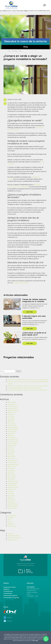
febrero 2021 (12, 500)
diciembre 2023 (12, 440)
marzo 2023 (11, 456)
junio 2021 (11, 494)
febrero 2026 (12, 402)
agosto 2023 (12, 446)
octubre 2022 (12, 462)
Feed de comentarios (14, 538)
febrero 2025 (12, 425)
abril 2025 (11, 421)
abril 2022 (11, 473)
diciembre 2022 (13, 460)
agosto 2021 (12, 489)
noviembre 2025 (13, 406)
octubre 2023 (12, 444)
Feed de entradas (13, 536)
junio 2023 (11, 450)
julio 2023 (11, 448)
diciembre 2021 (12, 481)
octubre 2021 (12, 485)
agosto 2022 (12, 467)
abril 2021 (11, 498)
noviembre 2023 (13, 442)
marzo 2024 (11, 438)
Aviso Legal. (35, 641)
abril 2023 (11, 454)
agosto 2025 (12, 413)
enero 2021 (11, 502)
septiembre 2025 (13, 411)
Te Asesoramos (8, 591)
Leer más (30, 312)
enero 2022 (11, 479)
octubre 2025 (12, 408)
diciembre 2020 (13, 504)
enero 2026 (11, 404)
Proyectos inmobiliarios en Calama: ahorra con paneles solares (28, 380)
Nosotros (6, 589)
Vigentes (10, 518)
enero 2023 (11, 458)
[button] (46, 640)
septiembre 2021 (13, 487)
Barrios (10, 522)
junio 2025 (11, 417)
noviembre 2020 (13, 506)
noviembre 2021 (13, 483)
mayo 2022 (11, 471)
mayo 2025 (11, 419)
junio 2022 (11, 469)
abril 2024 (11, 435)
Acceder (10, 534)
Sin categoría (12, 516)
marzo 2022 (11, 475)
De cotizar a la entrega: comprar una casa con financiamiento (28, 390)
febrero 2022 (12, 477)
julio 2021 (11, 491)
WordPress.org (12, 540)
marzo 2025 (11, 423)
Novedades (15, 51)
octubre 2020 (12, 508)
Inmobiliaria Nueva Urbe (20, 283)
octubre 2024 (12, 431)
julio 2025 (11, 415)
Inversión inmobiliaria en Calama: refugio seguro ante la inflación (28, 386)
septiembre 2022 (13, 465)
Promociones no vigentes (11, 598)
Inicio (9, 51)
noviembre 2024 (13, 429)
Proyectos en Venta (10, 587)
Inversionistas (8, 593)
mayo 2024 (11, 433)
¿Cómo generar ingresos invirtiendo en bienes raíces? (25, 388)
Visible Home (12, 526)
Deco (9, 520)
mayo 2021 (11, 496)
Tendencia (11, 524)
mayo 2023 (11, 452)
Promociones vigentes (10, 595)
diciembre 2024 (12, 427)
